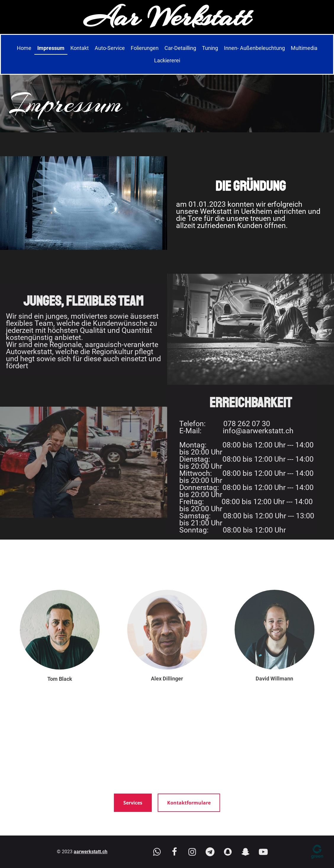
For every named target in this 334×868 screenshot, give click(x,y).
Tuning (210, 48)
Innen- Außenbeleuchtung (254, 48)
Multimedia (304, 48)
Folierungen (145, 48)
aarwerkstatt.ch (91, 852)
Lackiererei (167, 60)
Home (24, 48)
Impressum (51, 48)
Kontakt (80, 48)
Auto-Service (110, 48)
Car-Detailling (180, 48)
